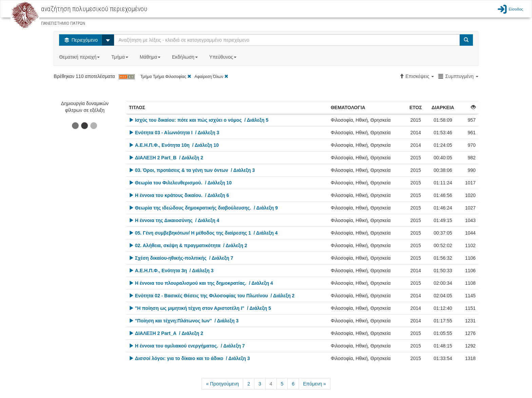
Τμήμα (120, 57)
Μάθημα (151, 57)
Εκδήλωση (186, 57)
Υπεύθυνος (224, 57)
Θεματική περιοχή (80, 57)
